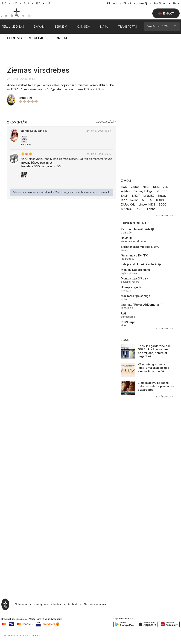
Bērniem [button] (61, 27)
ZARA (135, 187)
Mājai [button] (104, 27)
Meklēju (37, 38)
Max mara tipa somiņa (135, 296)
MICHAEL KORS (153, 200)
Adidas (125, 191)
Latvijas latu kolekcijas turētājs (141, 264)
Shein (125, 196)
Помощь (127, 238)
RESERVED (161, 187)
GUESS (162, 191)
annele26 (25, 98)
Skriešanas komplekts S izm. (140, 247)
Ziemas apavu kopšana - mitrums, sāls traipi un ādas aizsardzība (156, 386)
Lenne (151, 209)
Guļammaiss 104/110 (135, 255)
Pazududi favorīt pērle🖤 (138, 229)
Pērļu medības (13, 27)
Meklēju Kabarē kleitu (135, 270)
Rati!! (124, 313)
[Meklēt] (175, 27)
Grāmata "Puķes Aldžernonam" (142, 305)
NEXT (136, 196)
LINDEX (149, 196)
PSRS (140, 209)
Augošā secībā (105, 122)
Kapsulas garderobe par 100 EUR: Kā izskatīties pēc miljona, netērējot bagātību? (154, 351)
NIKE (146, 187)
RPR (124, 200)
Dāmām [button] (39, 27)
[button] (92, 604)
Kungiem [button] (84, 27)
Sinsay (162, 196)
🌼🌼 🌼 (27, 154)
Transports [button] (128, 27)
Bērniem (59, 38)
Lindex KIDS (147, 204)
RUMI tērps (128, 322)
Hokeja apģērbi (131, 287)
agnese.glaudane (33, 131)
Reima (134, 200)
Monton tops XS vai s (135, 278)
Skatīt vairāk (165, 215)
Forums (14, 38)
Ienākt (166, 13)
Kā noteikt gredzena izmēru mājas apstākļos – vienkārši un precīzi (154, 368)
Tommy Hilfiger (144, 191)
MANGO (127, 209)
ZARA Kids (128, 204)
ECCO (163, 204)
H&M (124, 187)
